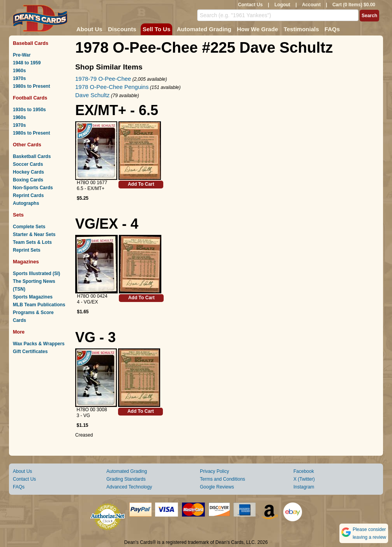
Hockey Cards (28, 172)
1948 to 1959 (27, 63)
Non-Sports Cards (33, 188)
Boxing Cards (28, 180)
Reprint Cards (28, 195)
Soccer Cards (28, 164)
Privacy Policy (215, 471)
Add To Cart (141, 184)
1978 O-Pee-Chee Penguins (112, 87)
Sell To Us (156, 29)
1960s (19, 71)
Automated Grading (204, 29)
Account (311, 5)
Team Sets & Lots (32, 242)
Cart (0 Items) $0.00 (354, 5)
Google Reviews (217, 487)
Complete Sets (29, 227)
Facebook (304, 471)
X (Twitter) (304, 479)
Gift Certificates (30, 352)
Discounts (122, 29)
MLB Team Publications (39, 305)
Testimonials (301, 29)
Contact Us (250, 5)
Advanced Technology (129, 487)
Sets (18, 215)
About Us (89, 29)
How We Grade (258, 29)
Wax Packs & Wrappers (39, 344)
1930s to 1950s (29, 110)
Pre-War (22, 55)
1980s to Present (31, 86)
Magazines (26, 262)
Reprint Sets (27, 250)
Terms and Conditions (222, 479)
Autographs (26, 203)
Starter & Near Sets (34, 234)
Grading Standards (126, 479)
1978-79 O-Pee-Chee (103, 79)
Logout (282, 5)
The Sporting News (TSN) (34, 285)
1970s (19, 78)
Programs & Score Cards (33, 316)
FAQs (332, 29)
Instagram (304, 487)
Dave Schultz (92, 95)
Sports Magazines (33, 297)
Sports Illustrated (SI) (36, 273)
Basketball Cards (32, 156)
